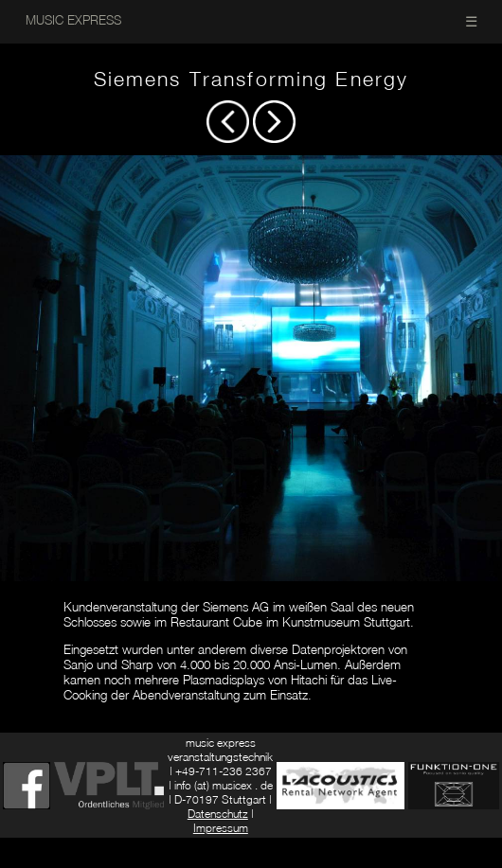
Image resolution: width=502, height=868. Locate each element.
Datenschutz (218, 814)
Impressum (221, 828)
